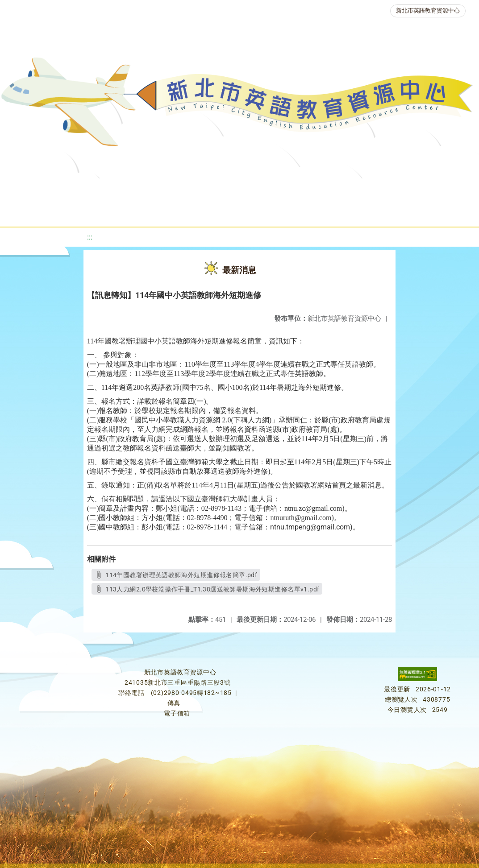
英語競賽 (422, 189)
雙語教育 (271, 212)
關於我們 (46, 189)
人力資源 (145, 212)
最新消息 (100, 189)
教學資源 (196, 189)
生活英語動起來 (208, 212)
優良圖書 (315, 189)
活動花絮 (324, 212)
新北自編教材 (256, 189)
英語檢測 (369, 189)
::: (90, 237)
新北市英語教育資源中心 (428, 10)
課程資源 (143, 189)
